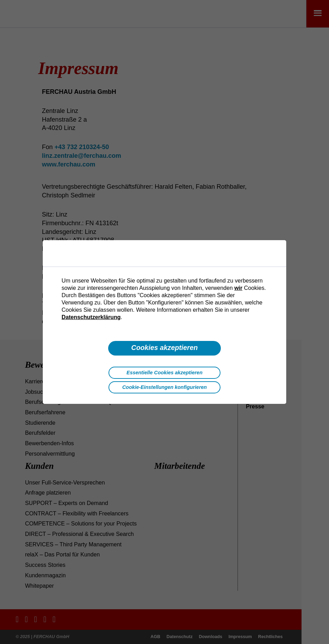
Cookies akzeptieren (164, 348)
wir (238, 288)
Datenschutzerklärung (91, 317)
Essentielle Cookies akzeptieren (164, 373)
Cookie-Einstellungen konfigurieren (164, 387)
